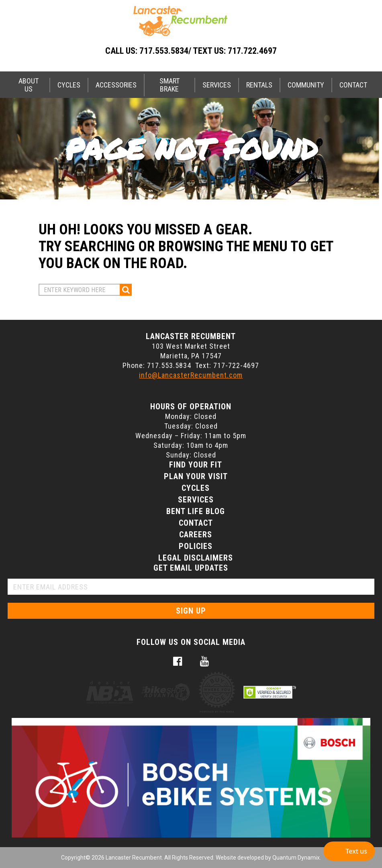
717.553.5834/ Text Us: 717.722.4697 (208, 51)
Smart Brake (170, 85)
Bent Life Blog (196, 511)
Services (217, 85)
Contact (353, 85)
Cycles (69, 85)
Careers (196, 535)
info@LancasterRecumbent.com (191, 375)
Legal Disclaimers (196, 558)
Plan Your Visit (196, 476)
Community (306, 85)
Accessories (116, 85)
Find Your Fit (196, 465)
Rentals (259, 85)
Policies (196, 546)
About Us (29, 85)
